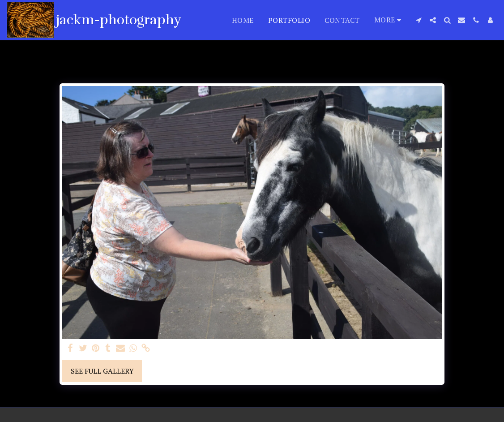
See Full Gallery (102, 371)
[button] (419, 20)
